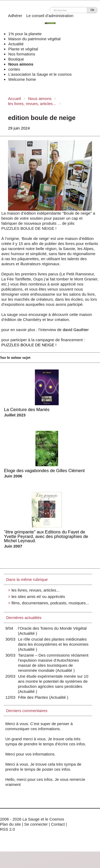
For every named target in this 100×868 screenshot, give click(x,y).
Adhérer (15, 16)
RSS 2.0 (7, 829)
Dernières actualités (24, 618)
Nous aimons (21, 64)
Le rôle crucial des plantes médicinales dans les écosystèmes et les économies (53, 644)
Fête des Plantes (34, 697)
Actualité (16, 44)
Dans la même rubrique (27, 579)
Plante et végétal (23, 49)
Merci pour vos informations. (30, 754)
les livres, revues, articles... (32, 104)
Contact (58, 824)
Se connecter (36, 824)
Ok (92, 10)
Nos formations (22, 54)
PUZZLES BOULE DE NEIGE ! (29, 345)
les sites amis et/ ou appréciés (38, 596)
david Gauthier (76, 330)
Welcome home (22, 79)
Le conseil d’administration (50, 16)
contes (14, 69)
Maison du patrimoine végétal (34, 39)
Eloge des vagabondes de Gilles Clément (44, 471)
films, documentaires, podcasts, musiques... (50, 603)
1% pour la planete (25, 34)
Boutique (16, 59)
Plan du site (10, 824)
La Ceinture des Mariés (27, 409)
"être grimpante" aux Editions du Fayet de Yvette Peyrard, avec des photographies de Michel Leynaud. (46, 536)
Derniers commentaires (27, 711)
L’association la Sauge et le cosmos (40, 74)
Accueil (14, 99)
